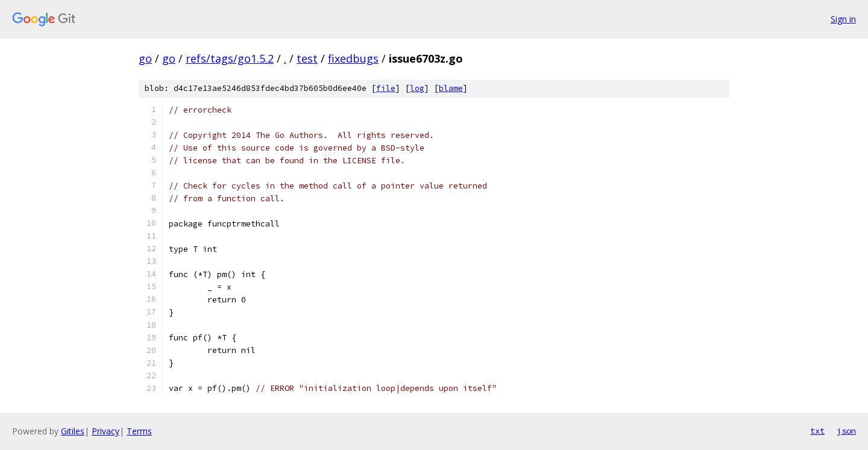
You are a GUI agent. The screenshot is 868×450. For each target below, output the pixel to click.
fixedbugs (353, 58)
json (846, 431)
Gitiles (73, 431)
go (145, 58)
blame (451, 88)
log (417, 88)
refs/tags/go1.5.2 (230, 58)
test (307, 58)
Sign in (843, 19)
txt (817, 431)
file (386, 88)
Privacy (105, 431)
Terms (139, 431)
